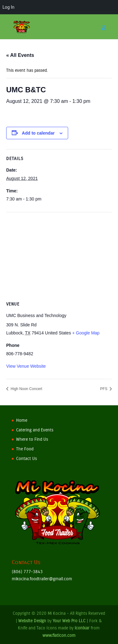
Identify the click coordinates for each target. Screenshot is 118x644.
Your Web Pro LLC (69, 621)
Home (22, 420)
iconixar (82, 628)
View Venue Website (26, 366)
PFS (104, 389)
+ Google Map (86, 333)
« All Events (20, 55)
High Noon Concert (26, 389)
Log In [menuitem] (8, 7)
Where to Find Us (32, 439)
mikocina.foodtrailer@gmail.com (42, 579)
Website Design (32, 621)
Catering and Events (35, 430)
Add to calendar (38, 133)
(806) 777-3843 (27, 572)
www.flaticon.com (59, 635)
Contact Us (26, 459)
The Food (25, 449)
